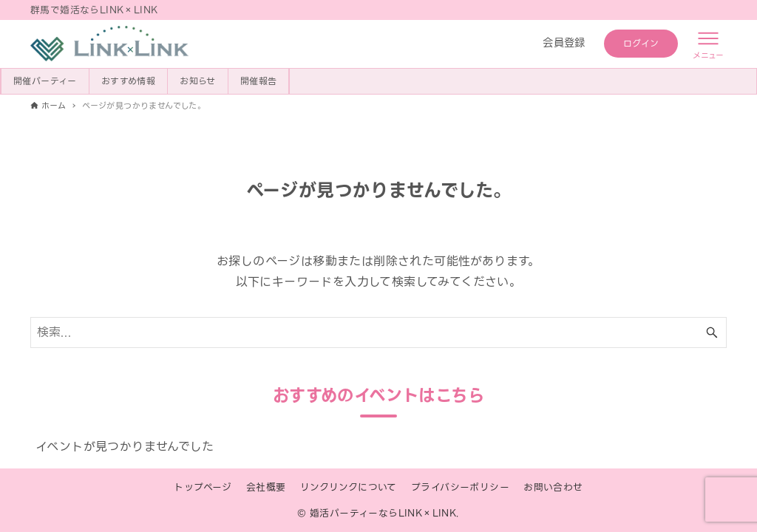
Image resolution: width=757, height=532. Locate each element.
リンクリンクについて (349, 487)
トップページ (203, 487)
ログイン (641, 43)
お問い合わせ (553, 487)
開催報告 (259, 81)
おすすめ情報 (128, 81)
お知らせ (198, 81)
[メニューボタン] (708, 44)
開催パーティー (45, 81)
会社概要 (266, 487)
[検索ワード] (378, 332)
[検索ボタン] (712, 332)
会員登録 (564, 43)
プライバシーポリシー (460, 487)
